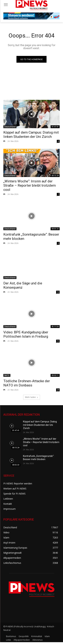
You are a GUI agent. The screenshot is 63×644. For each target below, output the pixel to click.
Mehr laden (32, 397)
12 (58, 292)
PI (4, 141)
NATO (7, 375)
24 (58, 390)
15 (58, 341)
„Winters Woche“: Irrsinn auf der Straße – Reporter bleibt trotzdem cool (30, 185)
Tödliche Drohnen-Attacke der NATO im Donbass (27, 383)
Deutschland (10, 127)
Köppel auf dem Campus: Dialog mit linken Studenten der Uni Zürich (40, 425)
